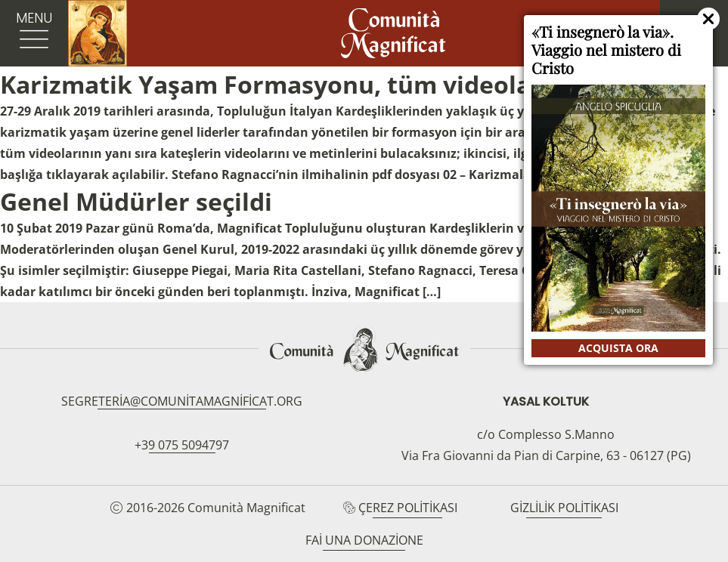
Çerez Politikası (408, 508)
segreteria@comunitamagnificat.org (182, 401)
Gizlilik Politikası (564, 508)
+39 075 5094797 (182, 445)
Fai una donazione (364, 540)
